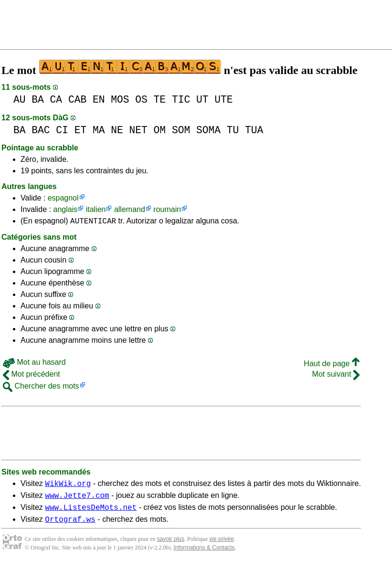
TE (160, 100)
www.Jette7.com (77, 499)
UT (202, 100)
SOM (181, 130)
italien (96, 209)
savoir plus (171, 546)
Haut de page (332, 365)
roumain (167, 209)
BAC (41, 130)
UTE (223, 100)
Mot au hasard (34, 364)
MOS (120, 100)
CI (62, 130)
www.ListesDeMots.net (91, 513)
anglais (65, 209)
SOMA (208, 130)
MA (99, 130)
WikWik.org (68, 486)
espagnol (63, 198)
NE (117, 130)
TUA (254, 130)
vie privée (221, 546)
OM (160, 130)
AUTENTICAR (93, 222)
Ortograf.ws (70, 526)
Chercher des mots (41, 387)
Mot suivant (336, 375)
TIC (181, 100)
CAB (77, 100)
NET (138, 130)
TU (233, 130)
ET (81, 130)
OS (141, 100)
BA (38, 100)
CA (56, 100)
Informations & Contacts (204, 555)
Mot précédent (32, 375)
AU (20, 100)
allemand (130, 209)
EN (99, 100)
